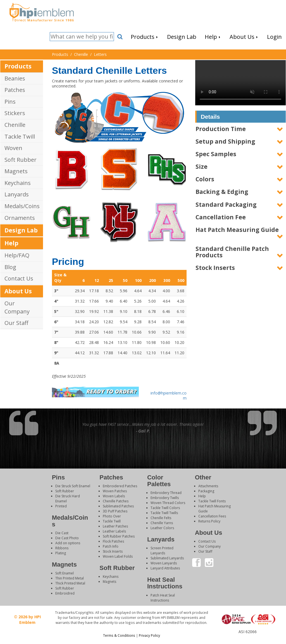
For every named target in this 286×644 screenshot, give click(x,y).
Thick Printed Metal (70, 583)
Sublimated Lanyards (167, 558)
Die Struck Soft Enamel (73, 486)
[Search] (82, 37)
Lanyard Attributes (165, 568)
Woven (13, 148)
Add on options (68, 543)
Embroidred (65, 593)
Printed (61, 506)
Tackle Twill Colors (165, 508)
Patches (15, 90)
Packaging (206, 491)
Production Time (221, 129)
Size (202, 167)
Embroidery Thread (166, 493)
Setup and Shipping (225, 141)
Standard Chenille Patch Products (232, 252)
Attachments (208, 486)
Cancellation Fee (221, 217)
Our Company (17, 307)
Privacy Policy (149, 635)
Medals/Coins (22, 206)
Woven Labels (114, 496)
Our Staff (16, 323)
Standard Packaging (226, 205)
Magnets (16, 171)
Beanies (15, 78)
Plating (61, 553)
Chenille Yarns (162, 523)
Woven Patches (115, 491)
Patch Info (111, 546)
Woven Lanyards (164, 563)
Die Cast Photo (67, 538)
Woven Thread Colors (168, 503)
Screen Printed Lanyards (162, 551)
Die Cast (62, 533)
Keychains (18, 183)
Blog (10, 267)
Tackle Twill (20, 136)
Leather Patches (115, 526)
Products (18, 66)
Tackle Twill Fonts (212, 501)
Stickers (15, 113)
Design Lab (21, 230)
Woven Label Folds (118, 556)
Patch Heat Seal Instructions (163, 598)
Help (11, 243)
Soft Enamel (65, 573)
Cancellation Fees (212, 516)
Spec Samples (216, 154)
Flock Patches (113, 541)
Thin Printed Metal (70, 578)
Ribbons (62, 548)
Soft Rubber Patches (119, 536)
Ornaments (20, 218)
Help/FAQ (17, 255)
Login (247, 637)
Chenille (15, 125)
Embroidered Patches (120, 486)
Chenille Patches (116, 501)
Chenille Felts (161, 518)
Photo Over (112, 516)
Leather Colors (162, 528)
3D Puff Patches (115, 511)
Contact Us (19, 278)
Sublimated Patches (118, 506)
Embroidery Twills (165, 498)
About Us (18, 291)
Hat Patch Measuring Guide (237, 230)
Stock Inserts (215, 268)
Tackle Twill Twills (164, 513)
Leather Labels (114, 531)
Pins (10, 102)
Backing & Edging (222, 192)
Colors (205, 179)
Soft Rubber (21, 160)
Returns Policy (209, 521)
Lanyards (17, 194)
